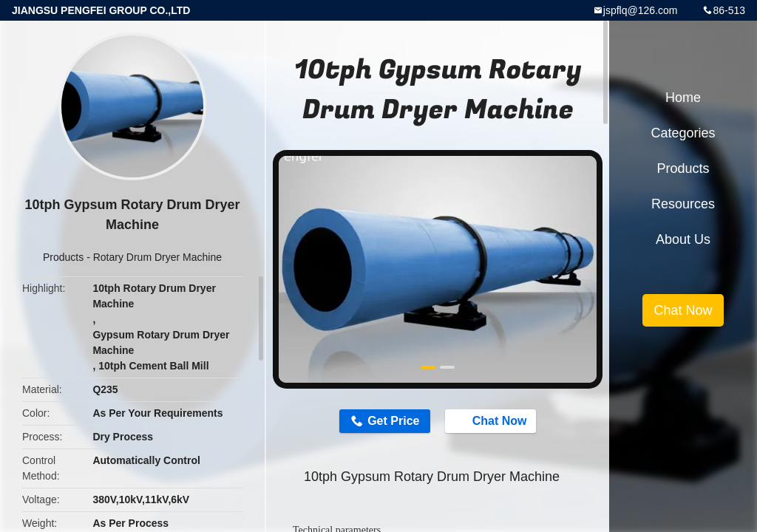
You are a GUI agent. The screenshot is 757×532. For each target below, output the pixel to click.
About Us (683, 239)
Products (63, 257)
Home (683, 98)
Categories (683, 133)
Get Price (393, 421)
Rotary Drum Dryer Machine (157, 257)
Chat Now (492, 420)
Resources (683, 204)
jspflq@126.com (641, 10)
